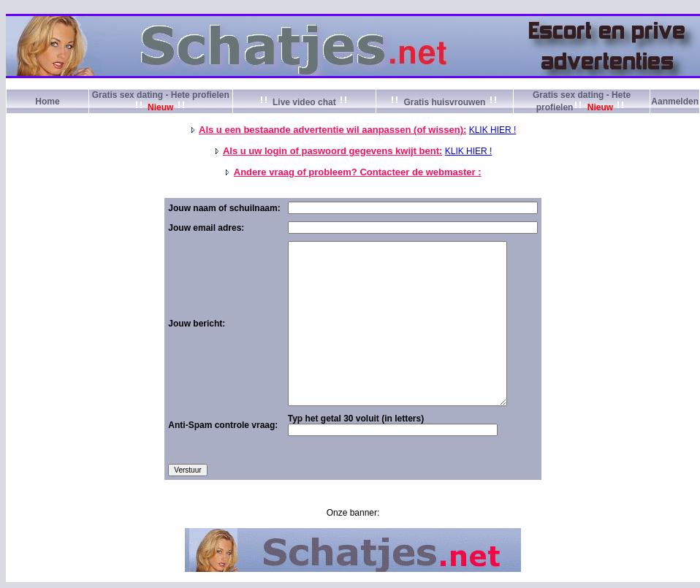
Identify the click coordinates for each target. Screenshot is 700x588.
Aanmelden (675, 102)
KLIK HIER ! (493, 130)
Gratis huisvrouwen (445, 102)
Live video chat (304, 102)
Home (47, 102)
